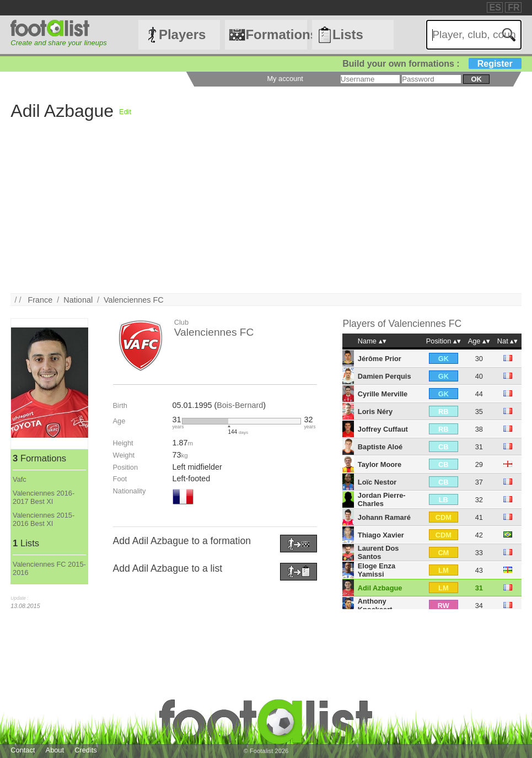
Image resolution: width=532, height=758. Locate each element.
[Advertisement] (266, 216)
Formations (276, 34)
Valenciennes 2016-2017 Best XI (44, 497)
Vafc (20, 479)
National (78, 300)
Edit (125, 112)
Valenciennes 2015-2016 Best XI (44, 519)
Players (182, 34)
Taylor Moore (380, 464)
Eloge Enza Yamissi (377, 570)
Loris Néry (375, 412)
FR (514, 7)
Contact (23, 750)
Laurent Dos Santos (378, 552)
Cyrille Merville (383, 394)
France (40, 300)
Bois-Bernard (240, 405)
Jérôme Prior (380, 359)
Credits (86, 750)
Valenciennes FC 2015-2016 (49, 568)
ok (476, 79)
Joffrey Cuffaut (383, 429)
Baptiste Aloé (380, 447)
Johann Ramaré (384, 517)
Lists (348, 34)
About (55, 750)
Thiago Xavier (381, 535)
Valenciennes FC (134, 300)
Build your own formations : (432, 64)
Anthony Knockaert (375, 605)
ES (495, 7)
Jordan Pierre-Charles (382, 499)
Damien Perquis (385, 376)
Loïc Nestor (377, 482)
